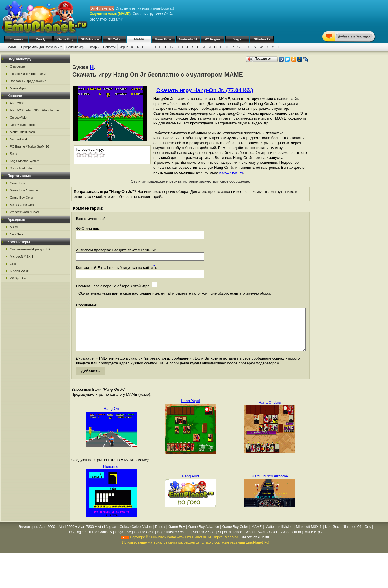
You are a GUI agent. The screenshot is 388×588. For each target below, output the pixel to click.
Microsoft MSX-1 (22, 256)
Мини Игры (164, 39)
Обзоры (94, 47)
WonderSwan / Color (24, 212)
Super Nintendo (21, 168)
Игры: (124, 47)
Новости (109, 47)
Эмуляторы (28, 535)
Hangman (111, 475)
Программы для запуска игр (42, 47)
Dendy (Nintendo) (22, 125)
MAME (139, 39)
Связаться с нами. (255, 546)
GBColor (114, 39)
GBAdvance (90, 39)
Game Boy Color (22, 198)
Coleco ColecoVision (136, 535)
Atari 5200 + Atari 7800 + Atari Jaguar (88, 535)
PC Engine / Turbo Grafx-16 (29, 146)
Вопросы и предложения (28, 81)
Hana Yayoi (190, 409)
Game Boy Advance (24, 190)
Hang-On (111, 417)
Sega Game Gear (22, 205)
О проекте (17, 66)
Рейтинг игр (75, 47)
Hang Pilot (191, 485)
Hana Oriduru (270, 411)
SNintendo (262, 39)
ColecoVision (19, 118)
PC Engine (212, 39)
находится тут (231, 172)
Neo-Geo (16, 234)
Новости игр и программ (28, 74)
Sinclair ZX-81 (20, 271)
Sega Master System (25, 161)
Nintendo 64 (188, 39)
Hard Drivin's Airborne (270, 485)
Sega (237, 39)
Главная (16, 39)
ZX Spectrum (19, 278)
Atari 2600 (17, 103)
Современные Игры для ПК (30, 249)
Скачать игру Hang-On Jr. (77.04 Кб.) (205, 90)
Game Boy (65, 39)
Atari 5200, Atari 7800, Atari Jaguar (35, 110)
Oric (13, 264)
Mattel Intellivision (22, 132)
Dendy (41, 39)
